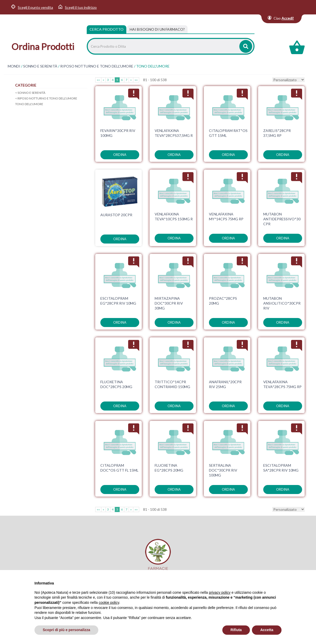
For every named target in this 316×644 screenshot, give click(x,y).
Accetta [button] (267, 630)
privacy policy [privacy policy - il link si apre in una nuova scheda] (220, 592)
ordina (120, 155)
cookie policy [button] (109, 603)
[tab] (157, 29)
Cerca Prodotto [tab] (107, 29)
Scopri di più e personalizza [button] (66, 630)
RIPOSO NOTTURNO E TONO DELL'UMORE (97, 66)
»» (136, 80)
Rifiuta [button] (236, 630)
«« (98, 80)
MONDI (14, 66)
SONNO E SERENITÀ (40, 66)
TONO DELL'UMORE (29, 104)
